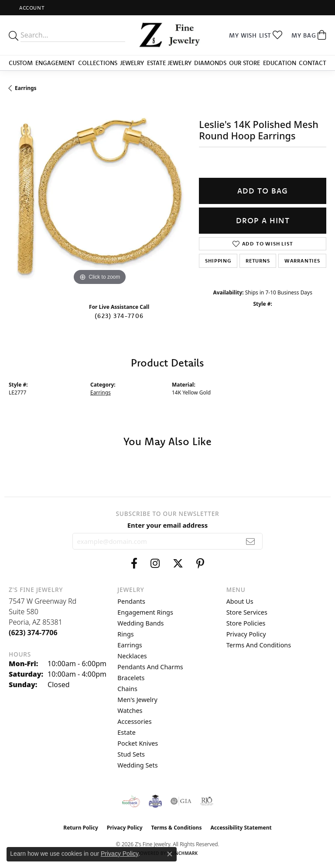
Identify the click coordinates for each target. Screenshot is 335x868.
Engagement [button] (55, 63)
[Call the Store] (33, 633)
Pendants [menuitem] (131, 601)
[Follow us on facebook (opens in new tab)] (134, 564)
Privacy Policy (246, 634)
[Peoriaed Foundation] (155, 801)
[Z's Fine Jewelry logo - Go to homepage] (167, 35)
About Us (240, 601)
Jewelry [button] (132, 63)
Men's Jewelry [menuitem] (137, 700)
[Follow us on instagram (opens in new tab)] (155, 564)
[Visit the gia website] (181, 801)
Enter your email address (168, 525)
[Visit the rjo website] (207, 801)
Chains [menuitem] (127, 689)
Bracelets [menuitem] (131, 678)
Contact (313, 63)
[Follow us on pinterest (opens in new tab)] (200, 564)
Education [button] (280, 63)
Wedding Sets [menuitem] (137, 765)
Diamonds (210, 63)
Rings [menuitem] (125, 634)
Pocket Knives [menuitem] (138, 743)
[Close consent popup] (170, 854)
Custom (21, 63)
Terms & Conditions (177, 828)
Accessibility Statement (241, 828)
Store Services (247, 612)
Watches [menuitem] (130, 711)
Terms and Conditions (259, 645)
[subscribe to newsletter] (251, 541)
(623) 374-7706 (119, 316)
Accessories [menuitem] (134, 721)
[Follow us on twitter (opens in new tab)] (178, 564)
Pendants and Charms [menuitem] (150, 667)
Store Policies (246, 623)
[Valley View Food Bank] (131, 801)
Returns (258, 261)
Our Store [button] (244, 63)
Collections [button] (98, 63)
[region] (99, 196)
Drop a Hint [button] (263, 220)
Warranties (302, 261)
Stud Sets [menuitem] (131, 754)
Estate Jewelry (169, 63)
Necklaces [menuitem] (132, 656)
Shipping (218, 261)
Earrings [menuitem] (130, 645)
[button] (31, 8)
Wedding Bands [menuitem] (140, 623)
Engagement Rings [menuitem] (145, 612)
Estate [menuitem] (126, 732)
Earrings (26, 88)
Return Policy (81, 828)
